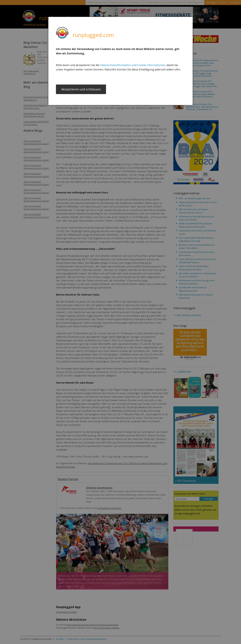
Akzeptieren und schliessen (81, 89)
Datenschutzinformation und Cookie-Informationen (133, 65)
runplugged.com (93, 35)
